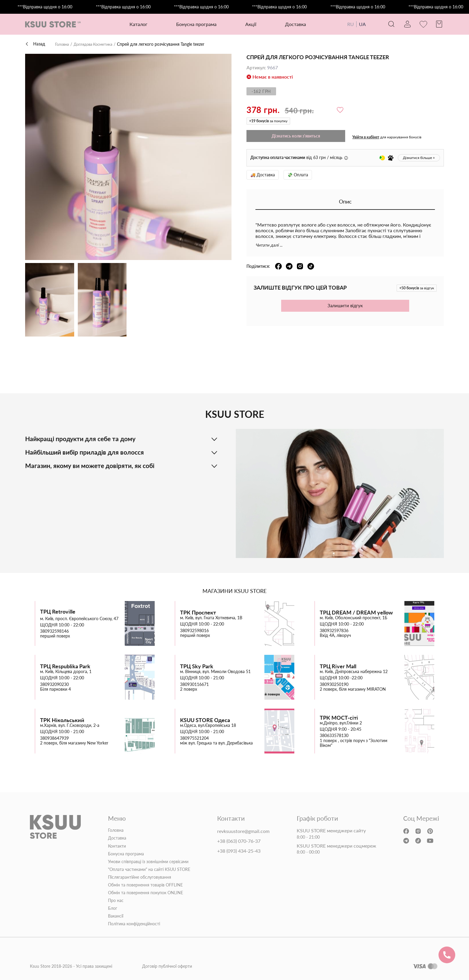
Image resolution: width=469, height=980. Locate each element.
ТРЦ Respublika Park (65, 666)
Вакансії (116, 916)
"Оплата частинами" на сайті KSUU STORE (149, 869)
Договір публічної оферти (167, 966)
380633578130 (334, 736)
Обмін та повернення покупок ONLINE (146, 893)
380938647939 (54, 738)
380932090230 (54, 684)
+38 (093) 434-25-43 (239, 851)
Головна (63, 44)
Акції (248, 24)
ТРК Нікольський (62, 720)
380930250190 (334, 684)
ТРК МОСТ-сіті (339, 717)
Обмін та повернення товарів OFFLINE (145, 885)
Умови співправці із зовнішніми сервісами (148, 862)
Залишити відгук (345, 306)
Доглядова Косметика (97, 44)
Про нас (116, 901)
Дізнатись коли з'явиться (296, 136)
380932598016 (194, 630)
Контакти (117, 846)
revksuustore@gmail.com (243, 831)
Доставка (293, 24)
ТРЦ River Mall (338, 666)
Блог (113, 908)
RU (345, 24)
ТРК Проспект (198, 612)
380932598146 (54, 631)
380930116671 (194, 684)
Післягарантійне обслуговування (140, 877)
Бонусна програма (194, 24)
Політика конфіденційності (134, 924)
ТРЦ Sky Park (197, 666)
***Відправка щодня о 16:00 (53, 7)
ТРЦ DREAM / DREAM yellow (356, 612)
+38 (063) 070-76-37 (239, 841)
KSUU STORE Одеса (205, 720)
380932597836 (334, 630)
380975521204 (194, 738)
